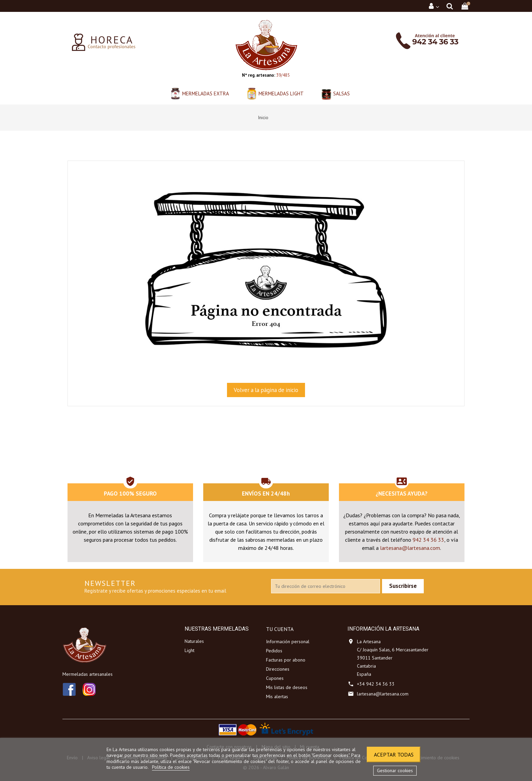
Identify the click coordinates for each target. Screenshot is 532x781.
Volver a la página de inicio (266, 390)
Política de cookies (171, 767)
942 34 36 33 (428, 540)
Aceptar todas (394, 755)
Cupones (275, 678)
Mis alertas (277, 696)
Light (189, 650)
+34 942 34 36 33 (376, 684)
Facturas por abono (286, 660)
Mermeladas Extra (206, 94)
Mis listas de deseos (287, 687)
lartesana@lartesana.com (410, 548)
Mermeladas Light (281, 94)
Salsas (341, 94)
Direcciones (278, 669)
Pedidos (274, 651)
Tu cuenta (280, 629)
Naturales (194, 641)
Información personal (288, 641)
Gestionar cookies (395, 770)
